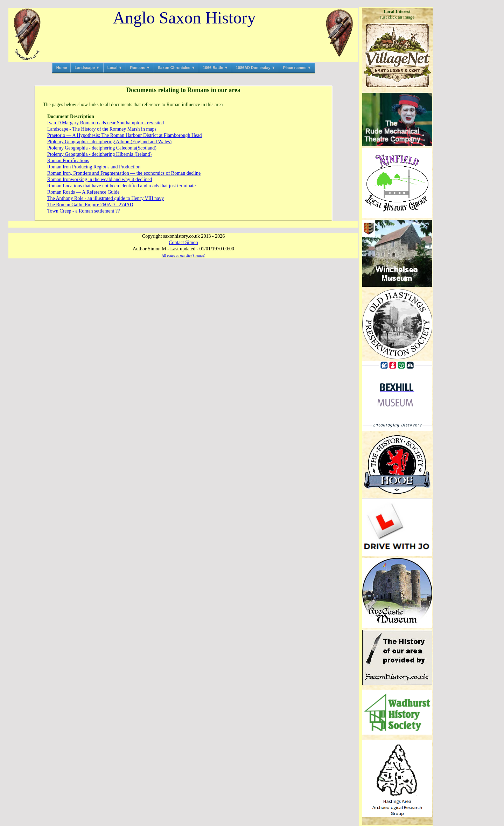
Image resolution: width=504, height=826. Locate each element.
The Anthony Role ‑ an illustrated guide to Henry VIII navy (106, 198)
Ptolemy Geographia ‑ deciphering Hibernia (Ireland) (99, 154)
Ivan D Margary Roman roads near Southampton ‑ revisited (106, 123)
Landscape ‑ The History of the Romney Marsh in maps (102, 129)
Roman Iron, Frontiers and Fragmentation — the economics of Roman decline (124, 173)
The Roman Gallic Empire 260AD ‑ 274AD (90, 205)
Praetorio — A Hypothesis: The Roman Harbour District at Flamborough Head (124, 135)
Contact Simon (183, 242)
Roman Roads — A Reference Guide (83, 192)
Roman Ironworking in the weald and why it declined (100, 179)
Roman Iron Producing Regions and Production (94, 167)
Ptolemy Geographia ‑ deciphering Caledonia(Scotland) (102, 148)
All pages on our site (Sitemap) (184, 255)
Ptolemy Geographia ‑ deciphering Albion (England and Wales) (109, 142)
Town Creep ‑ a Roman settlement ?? (83, 211)
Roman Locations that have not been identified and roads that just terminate (122, 186)
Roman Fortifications (68, 161)
